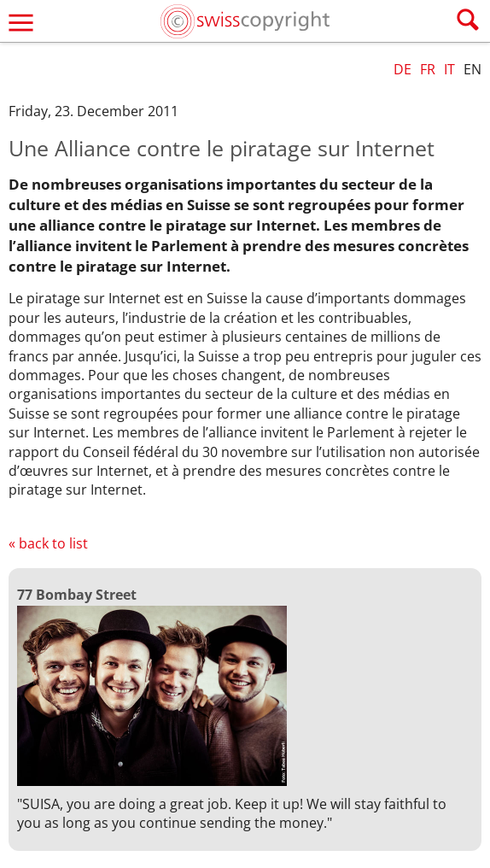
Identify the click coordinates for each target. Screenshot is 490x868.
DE (402, 69)
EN (472, 69)
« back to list (48, 543)
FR (428, 69)
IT (449, 69)
